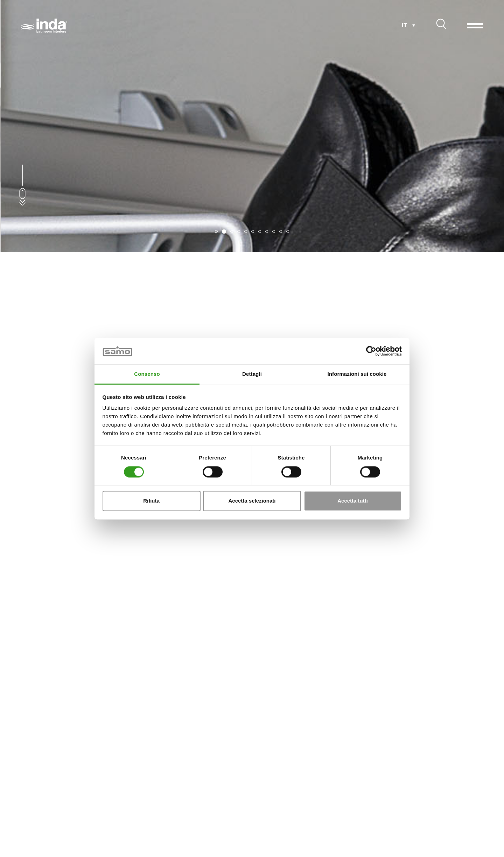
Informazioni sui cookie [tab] (357, 374)
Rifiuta (151, 501)
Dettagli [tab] (252, 374)
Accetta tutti (353, 501)
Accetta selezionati (252, 501)
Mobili (61, 826)
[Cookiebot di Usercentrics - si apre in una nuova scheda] (371, 351)
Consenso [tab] (147, 374)
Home (23, 826)
